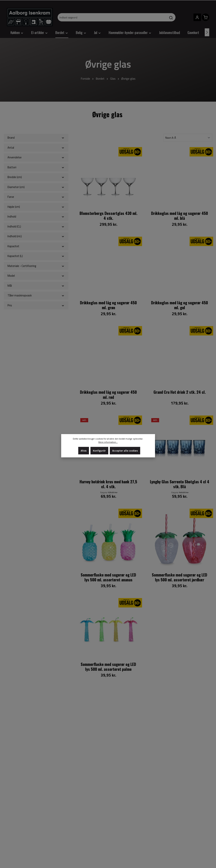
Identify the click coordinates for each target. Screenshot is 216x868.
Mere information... (108, 442)
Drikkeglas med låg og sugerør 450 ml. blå (179, 216)
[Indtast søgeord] (112, 17)
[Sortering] (188, 138)
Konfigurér (99, 451)
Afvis (84, 451)
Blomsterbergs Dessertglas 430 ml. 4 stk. (108, 216)
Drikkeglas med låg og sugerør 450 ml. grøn (108, 305)
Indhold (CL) (36, 226)
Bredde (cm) (36, 177)
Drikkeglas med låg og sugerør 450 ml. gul (179, 305)
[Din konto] (197, 17)
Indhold (36, 216)
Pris (36, 305)
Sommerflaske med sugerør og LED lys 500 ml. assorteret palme (108, 667)
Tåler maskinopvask (36, 295)
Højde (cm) (36, 207)
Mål (36, 286)
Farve (36, 197)
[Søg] (171, 17)
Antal (36, 148)
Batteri (36, 167)
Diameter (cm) (36, 187)
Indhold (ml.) (36, 236)
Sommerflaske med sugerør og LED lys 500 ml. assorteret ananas (108, 577)
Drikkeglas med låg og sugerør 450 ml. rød (108, 395)
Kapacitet (36, 246)
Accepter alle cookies (125, 451)
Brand (36, 138)
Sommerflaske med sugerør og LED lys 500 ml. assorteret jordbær (179, 577)
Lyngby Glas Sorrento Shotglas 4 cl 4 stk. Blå (180, 484)
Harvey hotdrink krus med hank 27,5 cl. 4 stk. (108, 484)
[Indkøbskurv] (205, 17)
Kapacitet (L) (36, 256)
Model (36, 276)
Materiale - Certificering (36, 266)
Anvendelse (36, 157)
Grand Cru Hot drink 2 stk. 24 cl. (180, 392)
